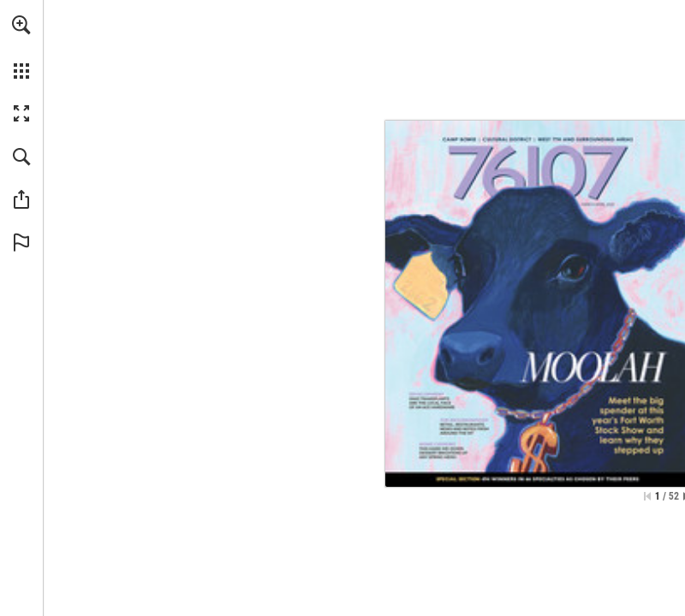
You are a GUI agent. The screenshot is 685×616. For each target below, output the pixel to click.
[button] (21, 25)
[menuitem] (21, 47)
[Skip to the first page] (647, 496)
